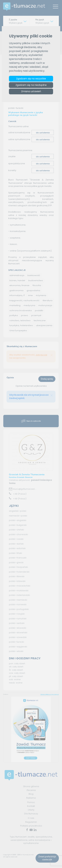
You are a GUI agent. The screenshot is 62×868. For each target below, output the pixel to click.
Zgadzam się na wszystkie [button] (31, 79)
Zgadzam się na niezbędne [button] (31, 85)
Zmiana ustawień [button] (31, 91)
